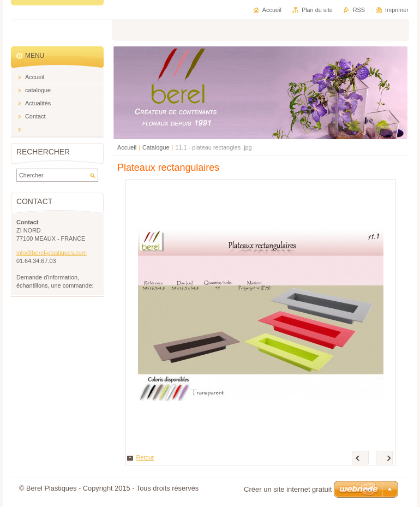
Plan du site (317, 10)
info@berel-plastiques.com (52, 253)
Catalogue (156, 147)
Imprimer (397, 10)
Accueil (127, 147)
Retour (145, 457)
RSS (359, 10)
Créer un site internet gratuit (288, 489)
